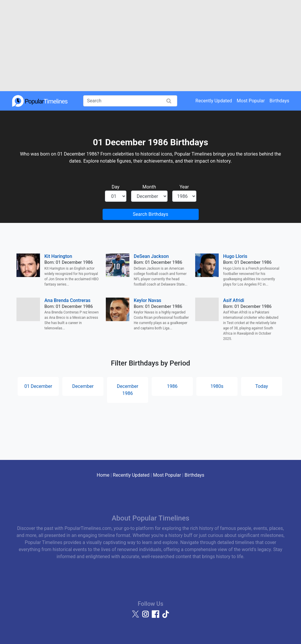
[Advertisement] (150, 46)
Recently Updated (214, 101)
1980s (217, 386)
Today (261, 386)
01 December (38, 386)
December (83, 386)
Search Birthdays (150, 214)
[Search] (130, 101)
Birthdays (279, 101)
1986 (172, 386)
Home (103, 475)
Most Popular (251, 101)
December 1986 (128, 390)
